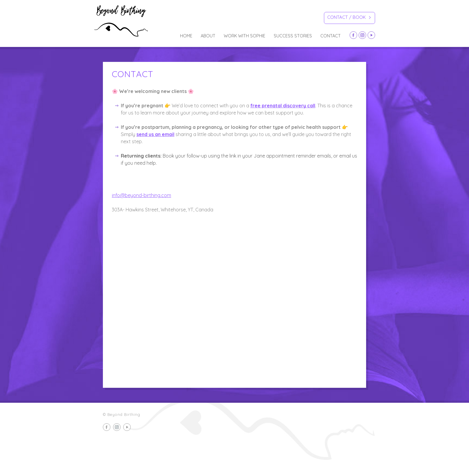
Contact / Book (349, 18)
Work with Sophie (245, 36)
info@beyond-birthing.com (141, 195)
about (208, 36)
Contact (331, 36)
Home (186, 36)
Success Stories (293, 36)
